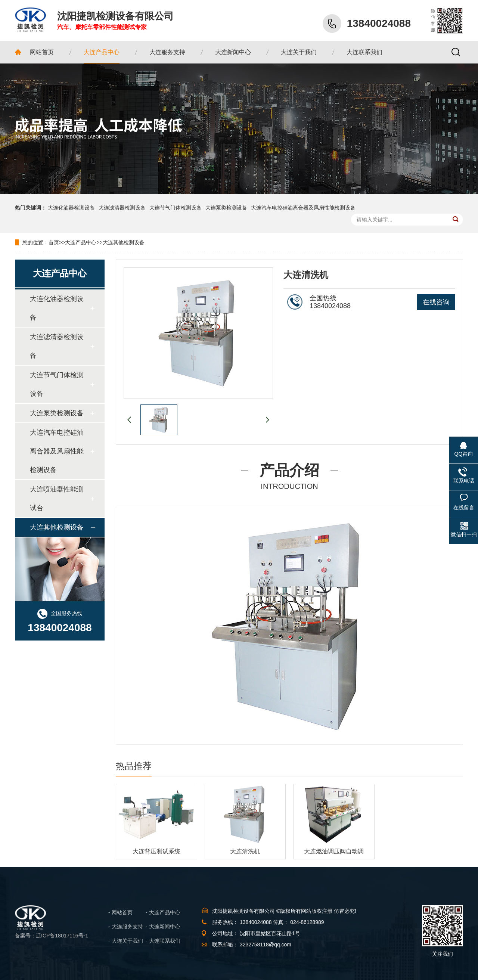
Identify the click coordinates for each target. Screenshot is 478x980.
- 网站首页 (120, 912)
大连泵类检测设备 (226, 208)
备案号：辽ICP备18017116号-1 (52, 936)
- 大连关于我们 (126, 941)
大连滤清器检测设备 (122, 208)
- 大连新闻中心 (163, 927)
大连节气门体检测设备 (176, 208)
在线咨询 (436, 302)
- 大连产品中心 (163, 912)
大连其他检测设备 (124, 242)
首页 (54, 242)
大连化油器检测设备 (71, 208)
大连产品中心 (81, 242)
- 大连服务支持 (126, 927)
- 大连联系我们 (163, 941)
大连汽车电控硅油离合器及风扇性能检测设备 (303, 208)
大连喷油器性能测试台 (57, 499)
